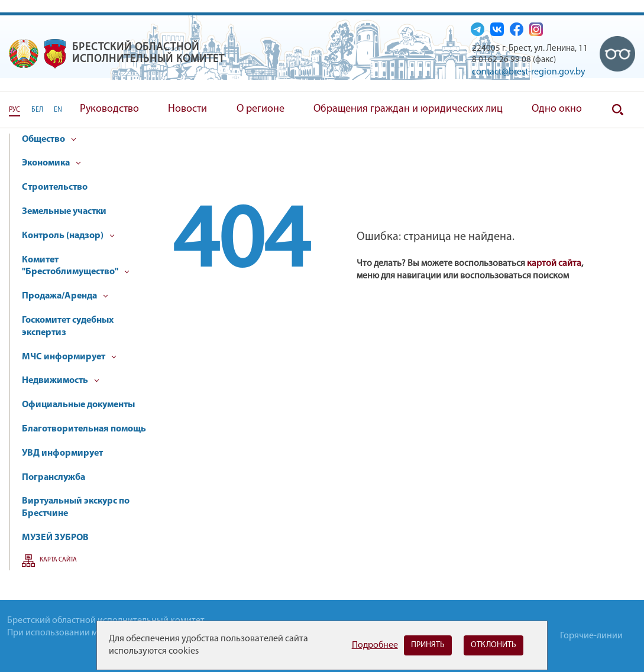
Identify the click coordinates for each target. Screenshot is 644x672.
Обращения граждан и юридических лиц (408, 109)
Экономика (51, 163)
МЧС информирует (69, 357)
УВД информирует (62, 453)
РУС (14, 110)
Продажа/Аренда (65, 296)
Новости (187, 109)
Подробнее (375, 645)
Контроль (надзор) (68, 236)
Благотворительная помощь (84, 429)
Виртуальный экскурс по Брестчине (76, 507)
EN (58, 110)
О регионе (260, 109)
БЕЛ (37, 110)
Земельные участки (64, 212)
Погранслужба (54, 478)
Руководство (109, 109)
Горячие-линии (591, 636)
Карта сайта (58, 560)
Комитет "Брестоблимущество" (76, 266)
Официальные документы (78, 405)
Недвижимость (61, 381)
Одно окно (557, 109)
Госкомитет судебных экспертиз (68, 327)
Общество (49, 139)
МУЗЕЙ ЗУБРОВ (55, 538)
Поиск (617, 110)
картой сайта (554, 264)
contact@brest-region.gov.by (529, 72)
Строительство (55, 187)
